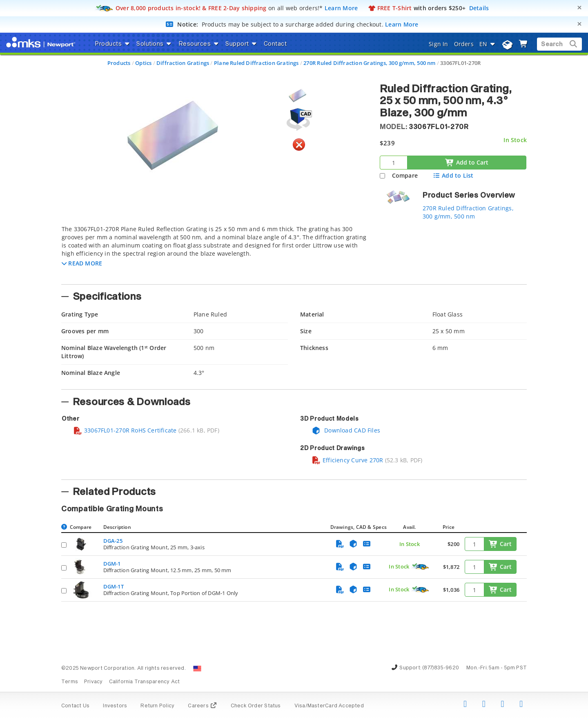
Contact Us (75, 706)
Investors (115, 706)
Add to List (453, 175)
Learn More (341, 8)
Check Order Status (256, 706)
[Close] (579, 8)
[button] (82, 263)
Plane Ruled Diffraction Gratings (256, 63)
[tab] (214, 252)
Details (479, 8)
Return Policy (157, 706)
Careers (202, 706)
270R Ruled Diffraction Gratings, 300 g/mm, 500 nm (369, 63)
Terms (70, 682)
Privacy (93, 682)
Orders (464, 44)
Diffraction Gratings (183, 63)
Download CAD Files (346, 430)
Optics (143, 63)
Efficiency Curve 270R (347, 460)
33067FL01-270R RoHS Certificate (125, 430)
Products (119, 63)
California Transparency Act (145, 682)
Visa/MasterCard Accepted (329, 706)
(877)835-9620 (441, 668)
